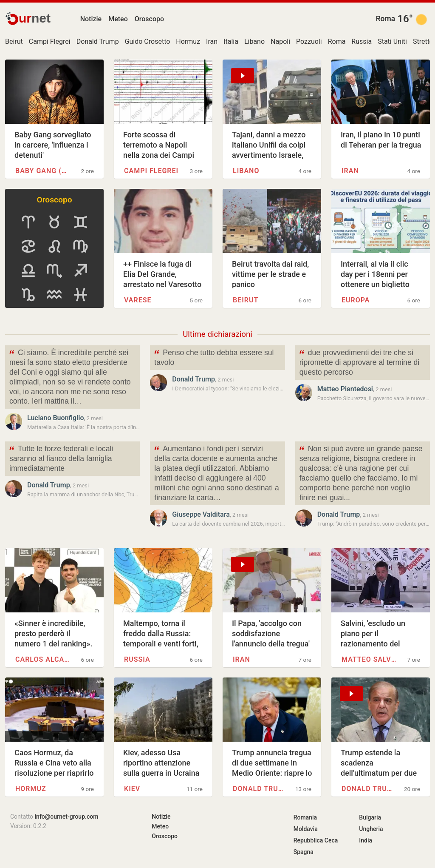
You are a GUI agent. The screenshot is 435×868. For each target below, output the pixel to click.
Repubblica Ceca (316, 840)
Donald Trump (98, 41)
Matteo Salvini (369, 659)
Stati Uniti (392, 41)
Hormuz (188, 41)
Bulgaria (370, 817)
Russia (362, 41)
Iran (212, 41)
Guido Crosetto (148, 41)
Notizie (91, 19)
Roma (385, 19)
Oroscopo (149, 19)
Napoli (280, 41)
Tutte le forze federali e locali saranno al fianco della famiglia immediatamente (61, 458)
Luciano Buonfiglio (56, 418)
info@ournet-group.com (67, 817)
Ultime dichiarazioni (217, 334)
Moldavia (306, 829)
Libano (254, 41)
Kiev (132, 789)
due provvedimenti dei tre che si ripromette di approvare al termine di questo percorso (359, 362)
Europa (356, 300)
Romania (305, 817)
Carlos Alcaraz (43, 659)
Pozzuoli (309, 41)
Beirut (14, 41)
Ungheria (371, 829)
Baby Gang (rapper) (43, 171)
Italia (231, 41)
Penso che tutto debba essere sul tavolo (213, 357)
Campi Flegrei (50, 41)
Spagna (304, 852)
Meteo (118, 19)
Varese (138, 300)
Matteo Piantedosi (345, 389)
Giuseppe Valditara (201, 514)
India (366, 840)
